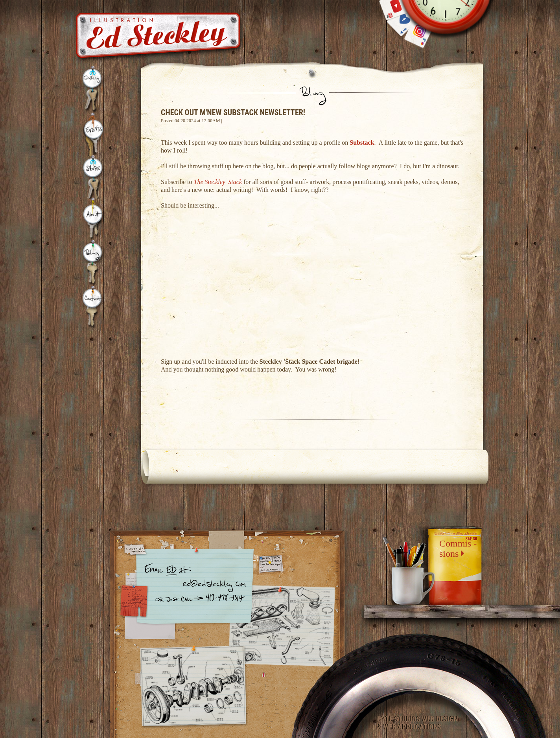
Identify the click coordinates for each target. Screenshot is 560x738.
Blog (93, 263)
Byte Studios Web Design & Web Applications (418, 723)
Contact (93, 308)
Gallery (93, 89)
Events (95, 134)
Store (95, 177)
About (95, 219)
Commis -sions (458, 548)
